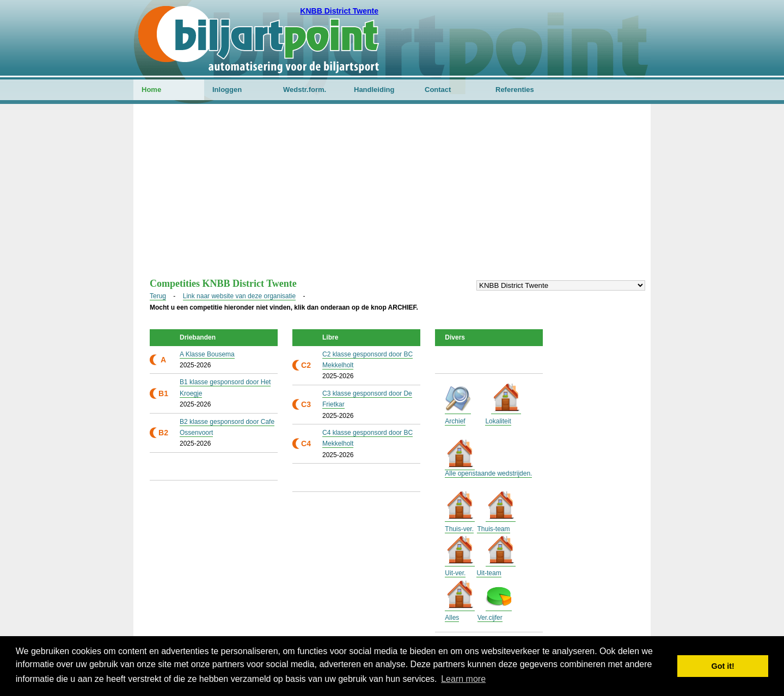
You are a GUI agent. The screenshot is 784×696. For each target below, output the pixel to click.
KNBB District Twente (339, 11)
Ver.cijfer (490, 618)
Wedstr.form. (305, 90)
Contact (438, 90)
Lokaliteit (498, 421)
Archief (455, 421)
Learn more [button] (463, 679)
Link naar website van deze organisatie (239, 296)
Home (151, 90)
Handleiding (374, 90)
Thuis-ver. (459, 529)
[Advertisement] (392, 196)
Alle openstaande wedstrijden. (488, 473)
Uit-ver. (455, 573)
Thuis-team (493, 529)
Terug (158, 296)
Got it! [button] (723, 666)
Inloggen (227, 90)
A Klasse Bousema (207, 354)
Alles (452, 618)
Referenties (515, 90)
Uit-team (489, 573)
